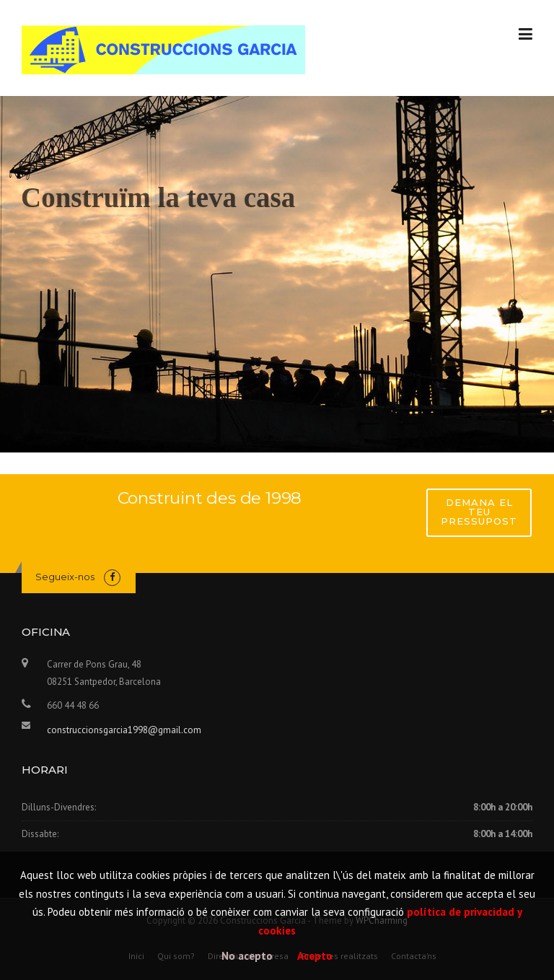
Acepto (315, 956)
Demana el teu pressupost (479, 512)
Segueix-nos (65, 577)
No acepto (247, 956)
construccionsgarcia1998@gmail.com (124, 730)
